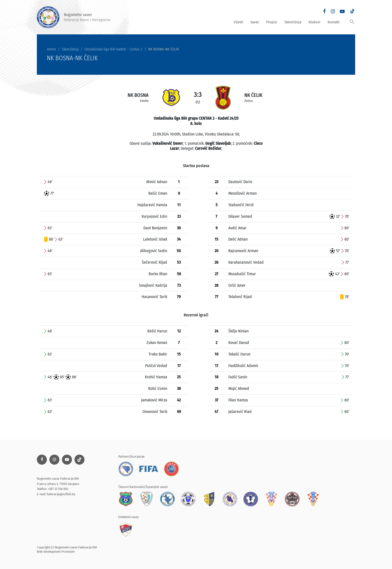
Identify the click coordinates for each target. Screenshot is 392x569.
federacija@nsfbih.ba (61, 494)
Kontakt (334, 22)
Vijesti (238, 22)
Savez (255, 22)
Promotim (68, 552)
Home (51, 49)
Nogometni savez (74, 17)
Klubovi (314, 22)
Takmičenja (293, 22)
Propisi (272, 22)
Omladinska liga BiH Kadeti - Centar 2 (113, 49)
